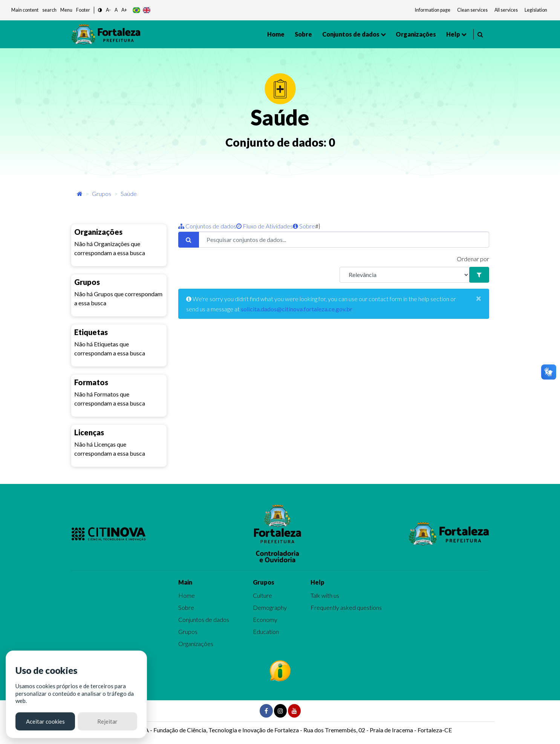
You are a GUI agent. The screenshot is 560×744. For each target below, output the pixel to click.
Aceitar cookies (45, 721)
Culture (262, 595)
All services (506, 10)
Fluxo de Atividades (265, 226)
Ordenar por (473, 259)
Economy (265, 619)
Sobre (303, 34)
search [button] (49, 10)
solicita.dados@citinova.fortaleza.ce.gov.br (297, 309)
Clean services (472, 10)
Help (453, 34)
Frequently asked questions (346, 607)
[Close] (479, 298)
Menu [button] (66, 10)
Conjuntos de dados (351, 34)
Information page (433, 10)
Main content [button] (25, 10)
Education (266, 631)
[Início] (80, 194)
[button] (100, 10)
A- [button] (108, 10)
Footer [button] (83, 10)
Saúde (129, 194)
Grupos (102, 194)
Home (276, 34)
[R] (405, 275)
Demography (270, 607)
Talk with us (325, 595)
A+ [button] (124, 10)
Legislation (536, 10)
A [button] (116, 10)
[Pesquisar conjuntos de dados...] (344, 240)
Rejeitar (107, 721)
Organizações (416, 34)
